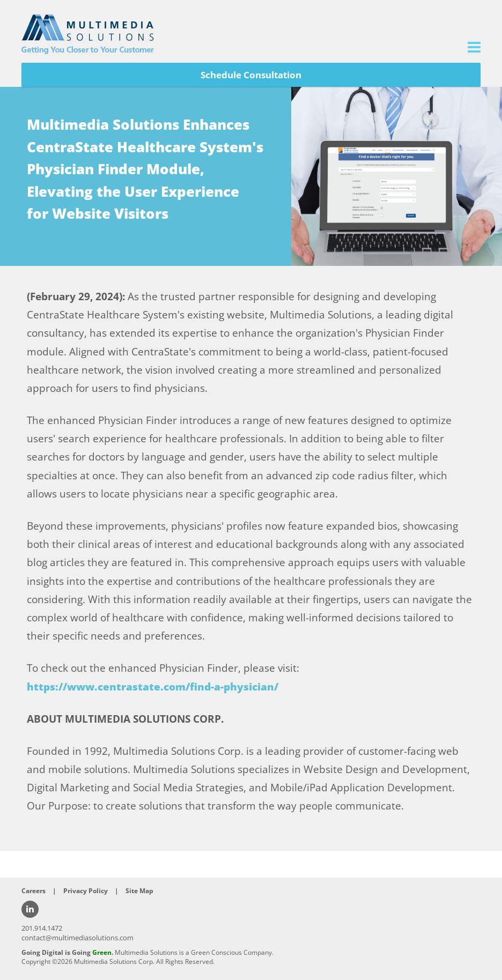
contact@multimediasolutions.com (77, 938)
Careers (34, 891)
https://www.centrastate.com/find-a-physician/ (153, 687)
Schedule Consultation (251, 75)
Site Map (139, 891)
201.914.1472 (42, 928)
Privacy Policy (86, 891)
